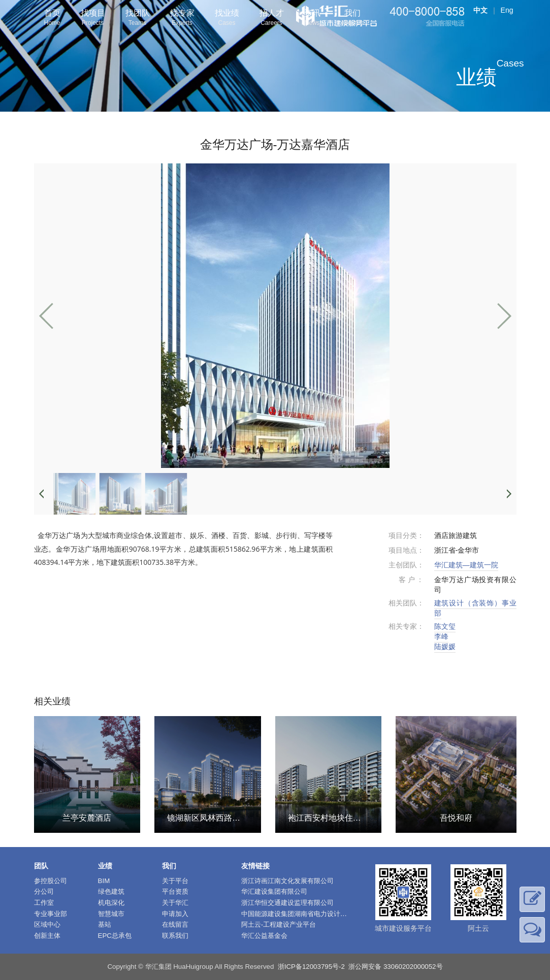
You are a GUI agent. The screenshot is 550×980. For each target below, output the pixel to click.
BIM (104, 881)
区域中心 (47, 924)
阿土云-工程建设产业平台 (279, 924)
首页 (52, 19)
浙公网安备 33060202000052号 (395, 967)
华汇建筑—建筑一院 (466, 565)
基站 (105, 924)
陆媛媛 (445, 647)
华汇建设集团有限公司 (274, 891)
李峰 (441, 636)
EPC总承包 (115, 936)
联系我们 (175, 936)
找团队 (138, 19)
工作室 (44, 903)
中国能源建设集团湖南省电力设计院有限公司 (307, 914)
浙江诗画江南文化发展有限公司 (287, 881)
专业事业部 (51, 914)
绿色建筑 (111, 891)
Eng (507, 10)
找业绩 (227, 19)
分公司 (44, 891)
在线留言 (175, 924)
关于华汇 (175, 903)
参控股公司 (51, 881)
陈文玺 (445, 626)
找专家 (182, 19)
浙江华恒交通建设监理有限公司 (287, 903)
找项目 (93, 19)
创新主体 (47, 936)
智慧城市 (111, 914)
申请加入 (175, 914)
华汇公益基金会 (264, 936)
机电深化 (111, 903)
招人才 (272, 19)
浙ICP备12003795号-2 (311, 967)
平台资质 (175, 891)
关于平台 (175, 881)
